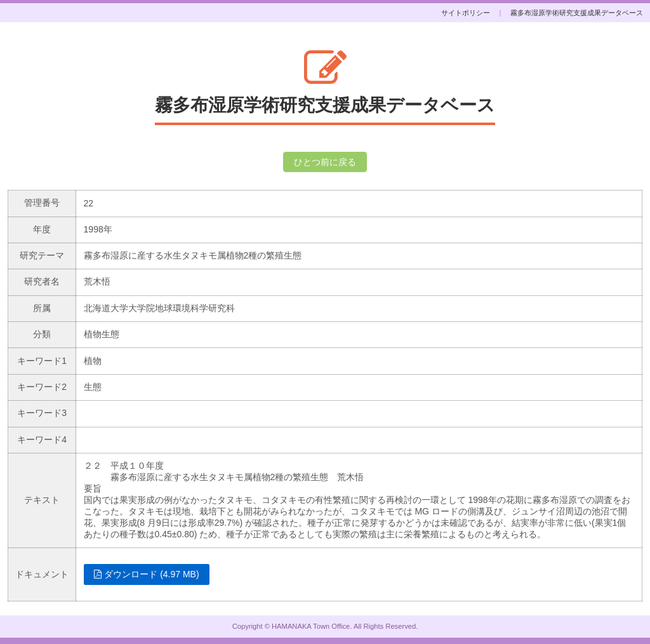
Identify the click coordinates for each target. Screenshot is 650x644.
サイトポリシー (466, 13)
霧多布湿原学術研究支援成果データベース (577, 13)
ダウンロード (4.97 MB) (146, 574)
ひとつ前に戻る (325, 162)
